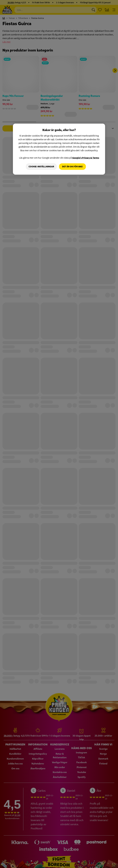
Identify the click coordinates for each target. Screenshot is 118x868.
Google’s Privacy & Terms (86, 158)
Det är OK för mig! (72, 166)
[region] (59, 149)
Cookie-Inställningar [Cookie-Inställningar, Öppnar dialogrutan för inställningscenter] (41, 166)
